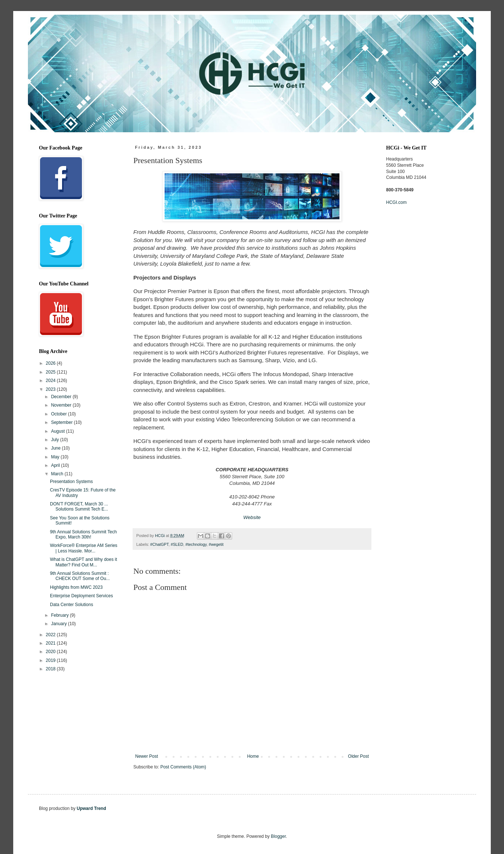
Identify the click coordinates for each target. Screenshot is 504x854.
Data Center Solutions (71, 605)
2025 (51, 372)
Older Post (358, 756)
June (56, 448)
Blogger (278, 836)
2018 (51, 669)
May (56, 457)
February (60, 615)
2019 (51, 660)
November (62, 405)
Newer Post (147, 756)
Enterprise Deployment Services (81, 596)
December (62, 397)
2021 (51, 643)
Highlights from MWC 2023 (76, 587)
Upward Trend (91, 808)
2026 (51, 363)
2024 (51, 381)
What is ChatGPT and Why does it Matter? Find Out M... (84, 562)
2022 (51, 635)
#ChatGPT (159, 544)
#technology (196, 544)
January (60, 624)
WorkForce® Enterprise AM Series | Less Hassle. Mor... (84, 548)
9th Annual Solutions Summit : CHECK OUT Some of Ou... (80, 576)
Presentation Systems (71, 482)
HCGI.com (396, 202)
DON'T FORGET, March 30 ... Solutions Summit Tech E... (79, 507)
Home (253, 756)
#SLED (177, 544)
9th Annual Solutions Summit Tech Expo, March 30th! (83, 534)
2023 (51, 389)
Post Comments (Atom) (183, 767)
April (56, 465)
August (59, 431)
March (58, 474)
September (62, 422)
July (56, 440)
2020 (51, 652)
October (60, 414)
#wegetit (216, 544)
